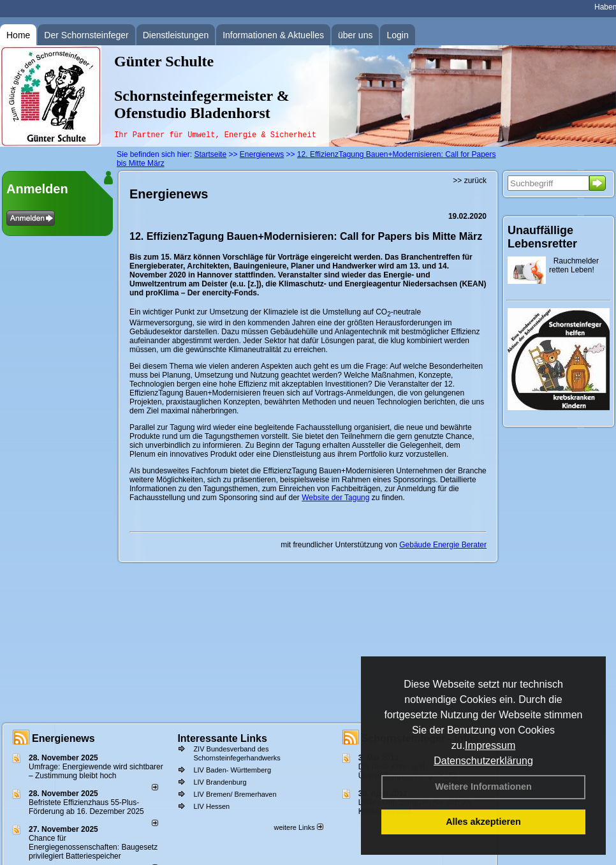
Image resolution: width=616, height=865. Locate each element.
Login (397, 35)
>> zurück (470, 181)
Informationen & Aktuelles (273, 35)
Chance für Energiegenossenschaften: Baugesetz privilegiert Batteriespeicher (93, 847)
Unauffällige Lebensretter (542, 237)
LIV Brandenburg (220, 782)
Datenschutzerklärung (483, 761)
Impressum (490, 745)
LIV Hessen (211, 806)
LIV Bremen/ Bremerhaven (235, 794)
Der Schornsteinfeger (86, 35)
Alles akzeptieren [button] (483, 822)
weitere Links (298, 827)
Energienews (63, 738)
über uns (355, 35)
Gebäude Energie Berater (443, 545)
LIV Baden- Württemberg (232, 770)
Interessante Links (222, 738)
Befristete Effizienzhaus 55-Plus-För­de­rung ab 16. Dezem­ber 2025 (86, 807)
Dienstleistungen (176, 35)
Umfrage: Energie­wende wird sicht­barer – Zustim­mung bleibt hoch (96, 771)
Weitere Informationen (483, 787)
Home (18, 35)
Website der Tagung (335, 498)
